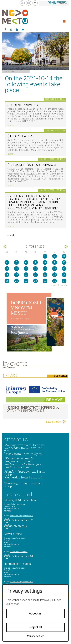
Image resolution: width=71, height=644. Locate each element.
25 (7, 281)
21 (35, 275)
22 (45, 275)
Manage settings (36, 636)
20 (26, 275)
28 (35, 281)
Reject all (36, 627)
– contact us (57, 3)
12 (16, 269)
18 (7, 275)
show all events (59, 285)
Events (11, 71)
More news (53, 422)
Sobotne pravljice (24, 105)
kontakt (29, 3)
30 (55, 281)
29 (45, 281)
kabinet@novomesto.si (19, 552)
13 (26, 269)
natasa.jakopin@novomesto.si (22, 581)
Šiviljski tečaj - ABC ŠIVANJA (32, 165)
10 (64, 262)
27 (26, 281)
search (22, 3)
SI (35, 3)
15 (45, 269)
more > (11, 125)
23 (55, 275)
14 (35, 269)
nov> (66, 247)
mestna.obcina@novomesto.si (22, 516)
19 (16, 275)
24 (64, 275)
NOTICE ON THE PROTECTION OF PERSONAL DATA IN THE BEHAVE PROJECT (33, 409)
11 (7, 269)
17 (64, 269)
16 (55, 269)
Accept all (35, 613)
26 (16, 281)
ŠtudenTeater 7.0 (22, 136)
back (12, 235)
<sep (5, 247)
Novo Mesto (22, 17)
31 (64, 281)
